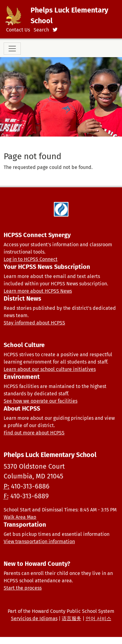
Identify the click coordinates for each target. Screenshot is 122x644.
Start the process (23, 588)
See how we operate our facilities (41, 401)
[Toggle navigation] (12, 49)
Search (41, 30)
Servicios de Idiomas (34, 618)
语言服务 (72, 618)
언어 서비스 (98, 618)
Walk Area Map (20, 517)
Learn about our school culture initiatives (50, 369)
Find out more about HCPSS (34, 433)
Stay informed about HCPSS (34, 323)
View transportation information (39, 542)
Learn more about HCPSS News (38, 291)
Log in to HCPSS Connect (31, 259)
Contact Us (18, 30)
